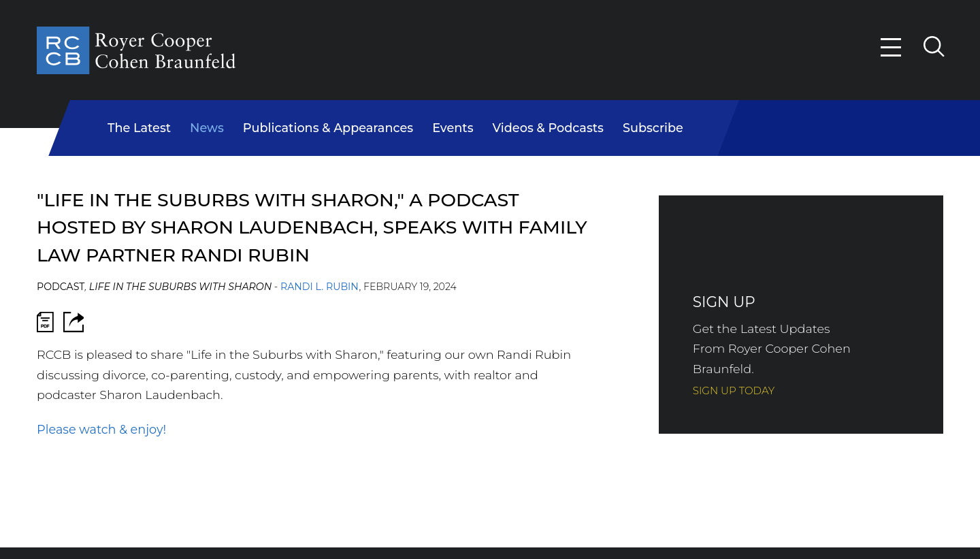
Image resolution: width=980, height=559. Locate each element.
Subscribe (653, 128)
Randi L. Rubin (320, 287)
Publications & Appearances (328, 128)
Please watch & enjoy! (101, 429)
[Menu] (892, 47)
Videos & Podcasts (548, 128)
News (207, 128)
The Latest (139, 128)
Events (453, 128)
